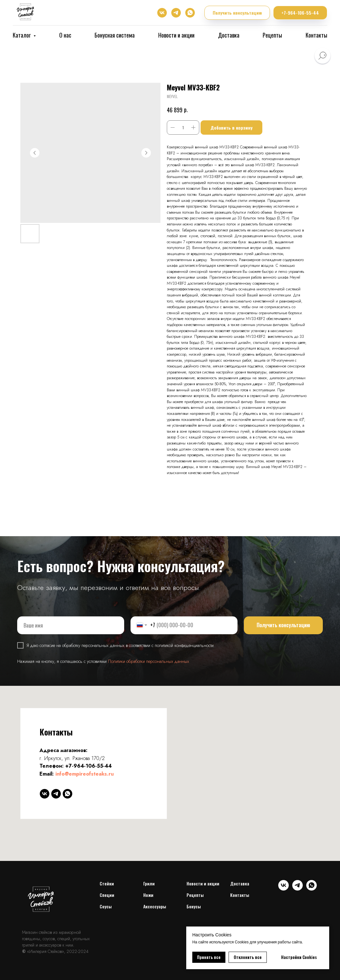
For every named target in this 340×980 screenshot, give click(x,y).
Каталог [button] (22, 35)
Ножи (148, 895)
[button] (237, 13)
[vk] (162, 13)
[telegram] (176, 13)
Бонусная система (115, 35)
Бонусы (194, 906)
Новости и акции (176, 35)
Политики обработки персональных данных (149, 661)
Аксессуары (155, 906)
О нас (65, 35)
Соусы (106, 906)
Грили (149, 883)
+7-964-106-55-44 (89, 766)
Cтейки (107, 883)
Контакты (316, 35)
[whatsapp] (190, 13)
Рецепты (272, 35)
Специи (107, 895)
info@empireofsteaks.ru (85, 774)
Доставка (229, 35)
